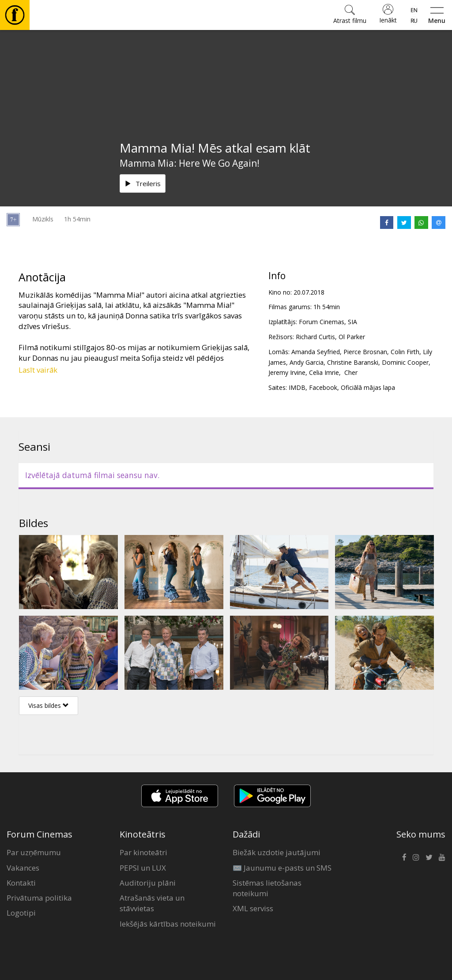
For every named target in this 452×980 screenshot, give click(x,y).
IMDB (297, 387)
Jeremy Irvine (287, 372)
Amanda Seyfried (316, 352)
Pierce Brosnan (365, 352)
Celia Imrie (324, 372)
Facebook (323, 387)
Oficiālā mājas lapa (368, 387)
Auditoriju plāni (148, 883)
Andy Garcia (307, 362)
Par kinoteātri (143, 852)
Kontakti (21, 883)
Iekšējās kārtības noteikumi (168, 924)
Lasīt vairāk (38, 370)
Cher (350, 372)
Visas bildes (49, 705)
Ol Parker (352, 337)
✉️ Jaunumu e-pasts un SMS (282, 868)
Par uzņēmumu (34, 852)
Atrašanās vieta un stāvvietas (152, 903)
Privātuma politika (39, 898)
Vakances (23, 868)
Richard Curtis (315, 337)
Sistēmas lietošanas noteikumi (267, 888)
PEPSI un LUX (143, 868)
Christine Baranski (353, 362)
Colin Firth (405, 352)
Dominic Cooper (405, 362)
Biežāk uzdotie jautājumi (277, 852)
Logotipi (21, 913)
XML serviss (253, 908)
